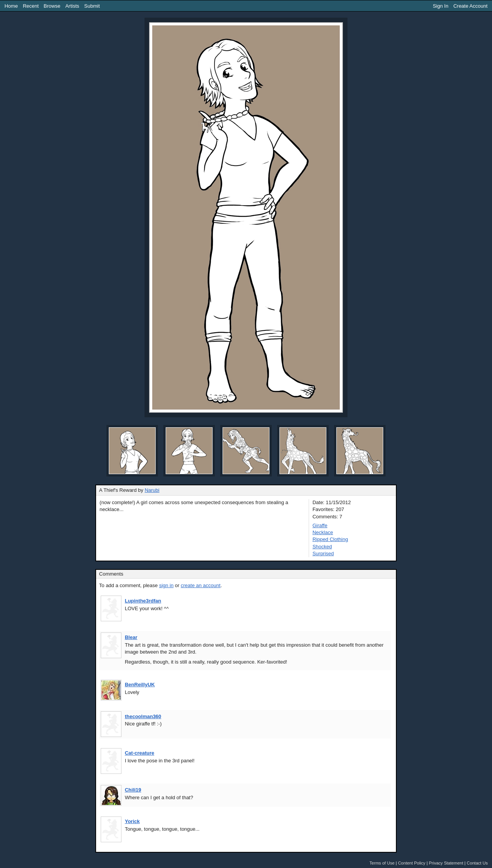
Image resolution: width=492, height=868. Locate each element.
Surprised (323, 553)
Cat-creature (140, 753)
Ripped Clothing (330, 539)
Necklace (323, 532)
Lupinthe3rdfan (143, 601)
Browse (52, 6)
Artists (72, 6)
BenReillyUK (140, 685)
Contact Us (477, 863)
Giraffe (320, 525)
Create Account (470, 6)
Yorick (132, 821)
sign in (166, 585)
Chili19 (133, 790)
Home (11, 6)
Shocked (322, 547)
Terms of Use (382, 863)
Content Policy (411, 863)
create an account (200, 585)
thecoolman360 (143, 716)
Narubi (152, 490)
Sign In (440, 6)
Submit (92, 6)
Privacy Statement (446, 863)
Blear (131, 637)
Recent (31, 6)
